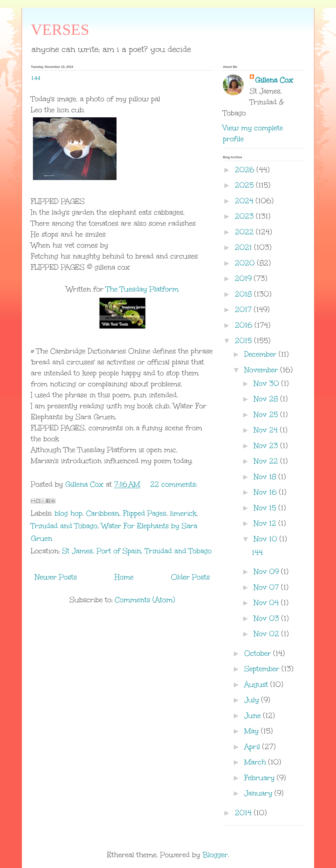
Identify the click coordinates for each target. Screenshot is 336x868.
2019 (244, 278)
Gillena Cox (274, 80)
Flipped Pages (145, 513)
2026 (246, 170)
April (253, 747)
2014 (244, 813)
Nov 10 (267, 539)
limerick (183, 513)
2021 (245, 247)
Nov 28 (267, 399)
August (257, 684)
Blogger (215, 855)
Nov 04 (267, 603)
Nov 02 (268, 634)
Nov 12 (266, 523)
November (262, 370)
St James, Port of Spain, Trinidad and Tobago (137, 551)
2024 (245, 201)
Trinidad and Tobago (64, 526)
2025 (245, 185)
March (256, 762)
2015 (245, 340)
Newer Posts (56, 577)
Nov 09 (267, 571)
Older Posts (190, 577)
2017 (244, 309)
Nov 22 (267, 461)
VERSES (60, 30)
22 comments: (174, 484)
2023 (245, 216)
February (261, 778)
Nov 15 (266, 508)
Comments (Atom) (145, 600)
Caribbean (103, 513)
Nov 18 (266, 477)
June (254, 715)
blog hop (68, 513)
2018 (245, 294)
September (263, 669)
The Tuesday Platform (142, 289)
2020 (246, 263)
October (259, 653)
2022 (245, 232)
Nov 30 (268, 383)
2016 (245, 325)
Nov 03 (268, 618)
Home (124, 577)
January (259, 793)
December (262, 354)
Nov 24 (267, 430)
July (253, 700)
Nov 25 (267, 414)
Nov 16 (266, 492)
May (253, 731)
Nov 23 (267, 445)
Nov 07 (267, 587)
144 (36, 78)
